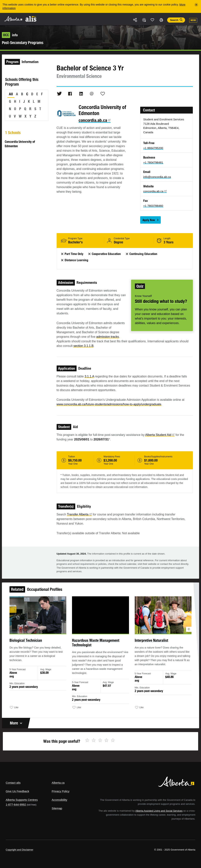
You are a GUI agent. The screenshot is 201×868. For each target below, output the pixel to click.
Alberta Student (160, 435)
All (11, 94)
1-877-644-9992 (16, 804)
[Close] (196, 5)
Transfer (79, 514)
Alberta (13, 19)
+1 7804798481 (153, 162)
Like (153, 20)
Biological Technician (27, 641)
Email (92, 94)
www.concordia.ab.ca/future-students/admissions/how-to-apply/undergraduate (109, 404)
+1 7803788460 (153, 206)
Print (161, 20)
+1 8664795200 (153, 148)
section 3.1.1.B (83, 346)
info (10, 35)
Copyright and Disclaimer (19, 850)
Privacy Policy (61, 791)
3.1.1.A (89, 376)
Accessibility (59, 800)
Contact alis (13, 783)
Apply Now (149, 220)
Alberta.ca (58, 783)
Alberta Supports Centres (22, 800)
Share (135, 20)
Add (144, 20)
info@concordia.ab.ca (157, 177)
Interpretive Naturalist (150, 641)
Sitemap (57, 808)
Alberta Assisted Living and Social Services (159, 811)
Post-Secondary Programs (23, 43)
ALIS (31, 19)
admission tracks (108, 337)
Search (174, 20)
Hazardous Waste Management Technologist (96, 644)
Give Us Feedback (17, 791)
